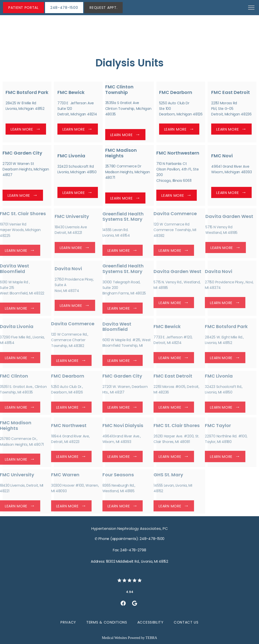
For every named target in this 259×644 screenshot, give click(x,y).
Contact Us (186, 622)
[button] (251, 8)
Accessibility (150, 622)
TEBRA (151, 638)
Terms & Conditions (107, 622)
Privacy (68, 622)
